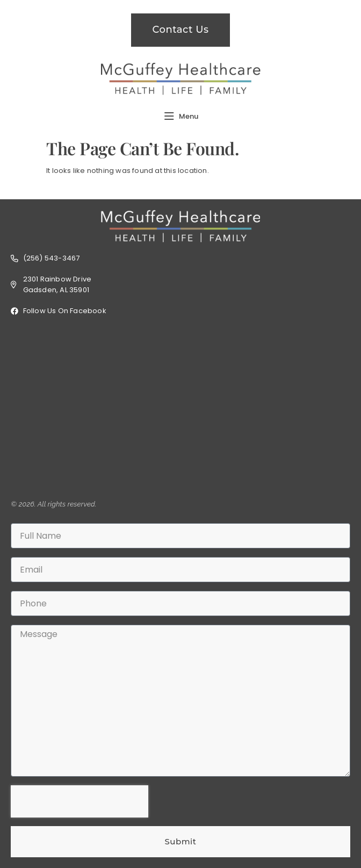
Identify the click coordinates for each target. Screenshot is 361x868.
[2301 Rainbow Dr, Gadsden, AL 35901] (180, 408)
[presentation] (80, 801)
